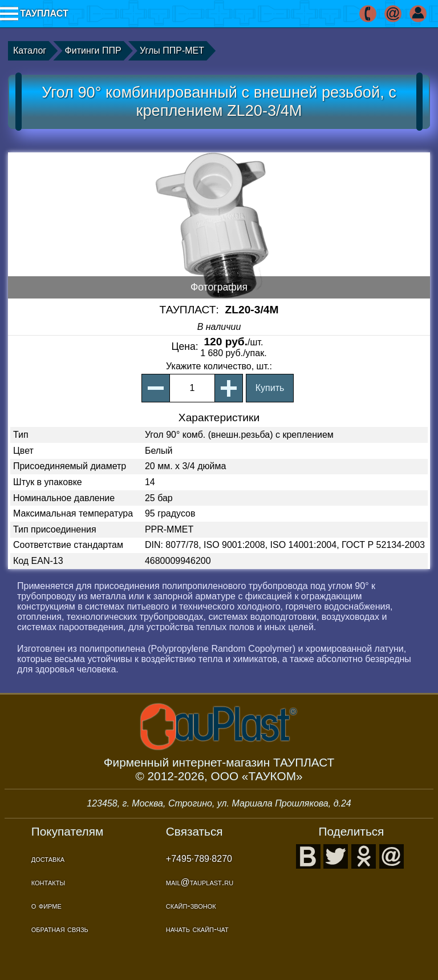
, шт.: (219, 366)
